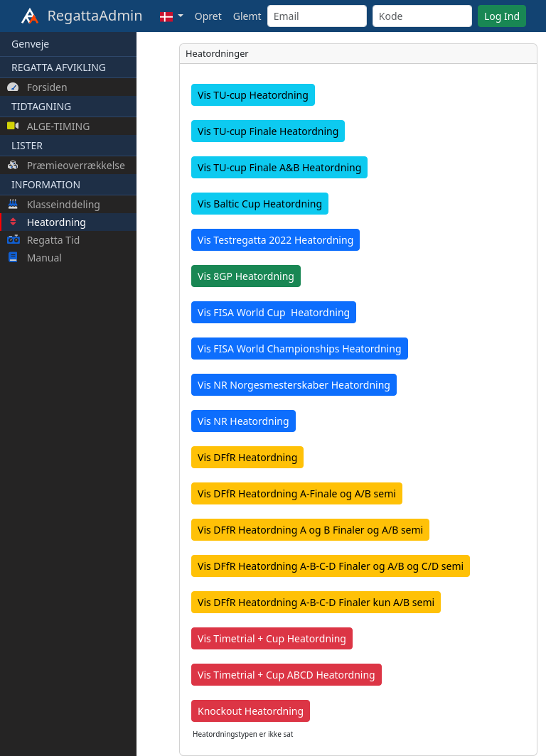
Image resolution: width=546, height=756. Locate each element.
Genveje (30, 44)
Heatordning (47, 222)
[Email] (317, 16)
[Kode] (422, 16)
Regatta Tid (43, 240)
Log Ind (502, 16)
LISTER (27, 145)
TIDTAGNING (41, 106)
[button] (172, 16)
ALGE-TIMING (48, 126)
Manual (34, 258)
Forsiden (37, 87)
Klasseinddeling (54, 204)
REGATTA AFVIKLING (59, 67)
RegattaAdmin (81, 16)
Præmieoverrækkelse (66, 165)
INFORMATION (46, 184)
